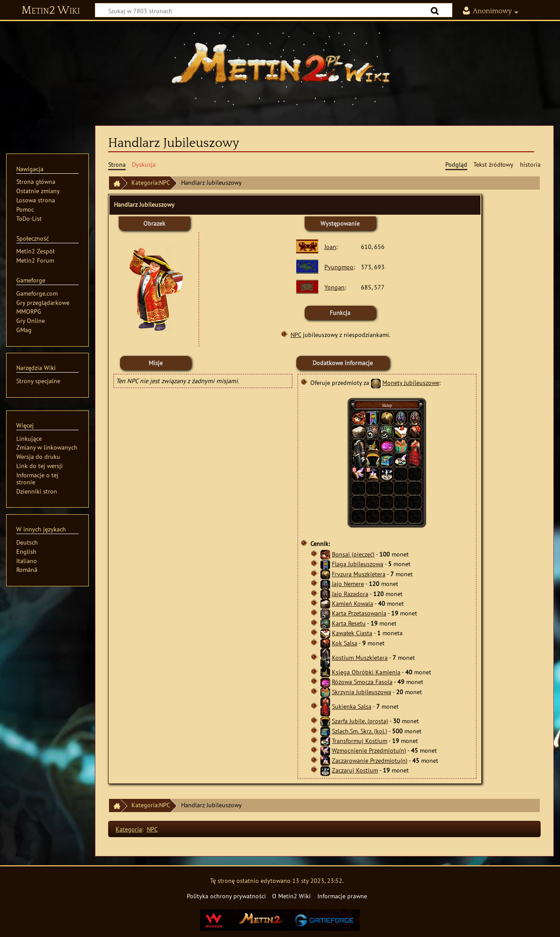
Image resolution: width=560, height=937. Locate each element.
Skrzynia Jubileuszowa (362, 692)
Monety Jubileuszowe (411, 382)
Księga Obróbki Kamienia (366, 672)
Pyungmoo (339, 267)
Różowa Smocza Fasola (362, 682)
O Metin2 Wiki (291, 896)
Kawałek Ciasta (352, 633)
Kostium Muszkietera (360, 657)
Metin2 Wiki (51, 11)
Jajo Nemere (348, 584)
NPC (296, 335)
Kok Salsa (345, 643)
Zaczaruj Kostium (355, 770)
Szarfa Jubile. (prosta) (360, 721)
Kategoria (129, 829)
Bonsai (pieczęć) (353, 554)
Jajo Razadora (350, 594)
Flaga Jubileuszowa (358, 564)
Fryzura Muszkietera (359, 574)
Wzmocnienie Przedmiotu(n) (369, 750)
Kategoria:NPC (151, 182)
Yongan (335, 287)
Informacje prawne (342, 896)
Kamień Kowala (353, 603)
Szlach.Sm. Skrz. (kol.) (360, 731)
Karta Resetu (349, 623)
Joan (330, 247)
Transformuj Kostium (360, 741)
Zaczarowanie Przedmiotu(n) (370, 760)
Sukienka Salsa (352, 706)
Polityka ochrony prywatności (226, 896)
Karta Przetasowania (359, 613)
